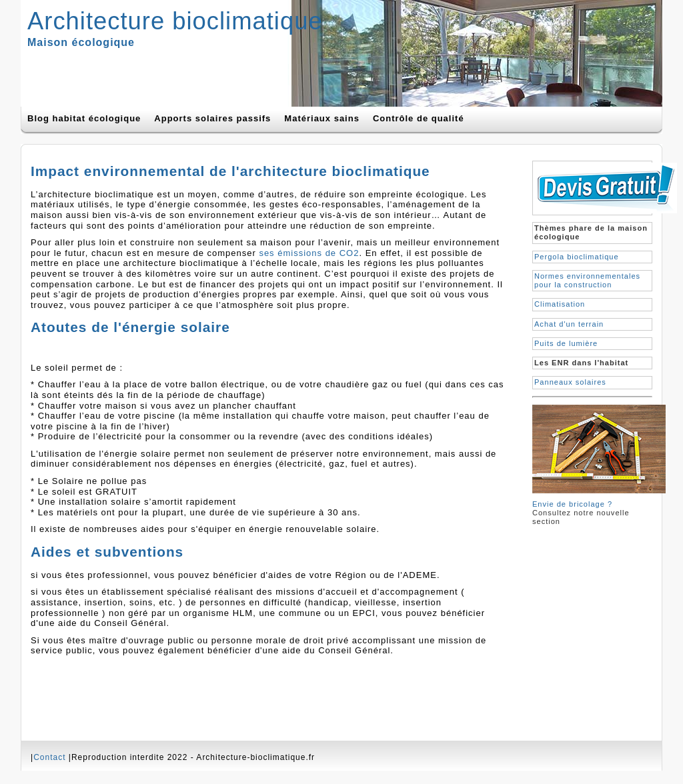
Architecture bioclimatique (175, 21)
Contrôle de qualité (419, 118)
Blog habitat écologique (84, 118)
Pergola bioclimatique (577, 257)
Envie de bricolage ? (572, 504)
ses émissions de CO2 (309, 253)
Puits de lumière (566, 343)
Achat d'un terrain (569, 324)
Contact (49, 757)
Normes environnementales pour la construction (587, 280)
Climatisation (560, 304)
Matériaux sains (322, 118)
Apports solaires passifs (212, 118)
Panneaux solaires (570, 382)
